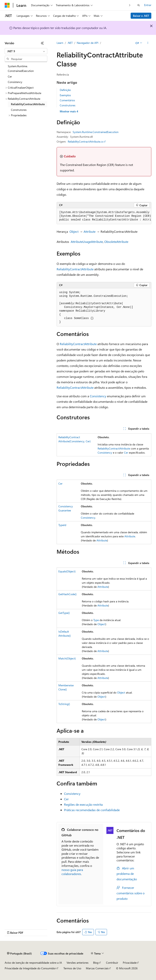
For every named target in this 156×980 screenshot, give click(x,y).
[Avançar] (130, 5)
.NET (70, 43)
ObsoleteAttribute (116, 242)
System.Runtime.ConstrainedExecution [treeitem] (21, 69)
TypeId (62, 525)
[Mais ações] (148, 43)
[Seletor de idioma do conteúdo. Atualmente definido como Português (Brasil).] (19, 954)
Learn (60, 43)
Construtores (68, 105)
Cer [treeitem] (10, 76)
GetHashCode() (67, 594)
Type (96, 620)
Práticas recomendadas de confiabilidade (92, 810)
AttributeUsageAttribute (87, 242)
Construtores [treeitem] (19, 110)
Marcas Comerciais (97, 968)
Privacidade (130, 963)
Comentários (67, 100)
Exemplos (65, 95)
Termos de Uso (72, 968)
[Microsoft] (7, 5)
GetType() (64, 613)
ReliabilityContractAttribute (75, 269)
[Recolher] (42, 43)
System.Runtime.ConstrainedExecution (96, 132)
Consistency (98, 396)
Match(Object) (67, 658)
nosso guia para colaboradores (72, 872)
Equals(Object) (67, 571)
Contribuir (112, 963)
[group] (104, 216)
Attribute (90, 231)
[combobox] (26, 51)
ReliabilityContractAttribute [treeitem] (28, 104)
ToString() (64, 704)
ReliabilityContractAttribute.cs (86, 141)
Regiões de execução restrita (83, 804)
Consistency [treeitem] (15, 82)
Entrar (148, 5)
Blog (96, 963)
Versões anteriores (78, 963)
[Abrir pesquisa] (139, 5)
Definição (65, 90)
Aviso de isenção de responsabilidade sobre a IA (33, 963)
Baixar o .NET (141, 16)
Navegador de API (88, 43)
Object (74, 231)
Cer (126, 453)
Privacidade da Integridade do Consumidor (30, 968)
